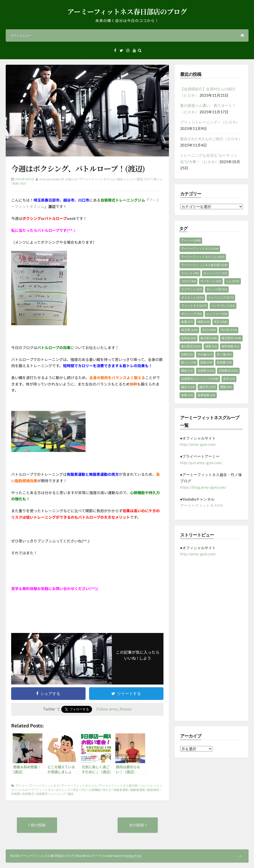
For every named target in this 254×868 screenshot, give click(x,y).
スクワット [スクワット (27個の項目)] (191, 289)
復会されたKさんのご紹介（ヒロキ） (211, 139)
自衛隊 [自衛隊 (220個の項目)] (206, 371)
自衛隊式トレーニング (51, 794)
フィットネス (45, 790)
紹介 (24, 183)
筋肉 (16, 183)
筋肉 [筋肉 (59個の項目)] (206, 362)
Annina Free (133, 856)
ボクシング (63, 790)
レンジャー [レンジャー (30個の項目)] (217, 314)
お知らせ (71, 179)
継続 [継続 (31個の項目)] (187, 371)
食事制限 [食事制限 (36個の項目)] (206, 395)
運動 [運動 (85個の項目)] (226, 387)
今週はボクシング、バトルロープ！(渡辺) (78, 168)
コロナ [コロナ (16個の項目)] (189, 281)
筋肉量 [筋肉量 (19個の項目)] (224, 362)
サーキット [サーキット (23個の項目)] (211, 281)
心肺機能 (95, 790)
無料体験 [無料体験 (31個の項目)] (230, 346)
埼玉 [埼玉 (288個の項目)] (221, 322)
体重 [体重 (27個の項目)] (187, 322)
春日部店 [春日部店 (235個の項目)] (191, 346)
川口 (84, 790)
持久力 (107, 790)
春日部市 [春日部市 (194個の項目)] (231, 338)
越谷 (71, 794)
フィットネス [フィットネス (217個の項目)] (194, 306)
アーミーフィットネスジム (97, 179)
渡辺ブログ (144, 179)
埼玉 (76, 790)
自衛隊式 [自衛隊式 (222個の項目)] (228, 371)
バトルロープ (25, 790)
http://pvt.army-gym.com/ (201, 463)
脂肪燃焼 (153, 790)
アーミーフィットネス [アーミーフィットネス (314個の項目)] (200, 249)
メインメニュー (127, 35)
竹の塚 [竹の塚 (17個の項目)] (205, 354)
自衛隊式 (28, 794)
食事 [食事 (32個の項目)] (187, 395)
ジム (143, 786)
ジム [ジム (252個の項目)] (233, 281)
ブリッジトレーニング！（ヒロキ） (210, 122)
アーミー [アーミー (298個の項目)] (191, 240)
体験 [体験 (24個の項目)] (203, 322)
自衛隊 (16, 794)
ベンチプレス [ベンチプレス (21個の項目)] (223, 306)
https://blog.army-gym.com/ (203, 487)
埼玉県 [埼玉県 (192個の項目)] (189, 330)
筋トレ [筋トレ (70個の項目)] (189, 362)
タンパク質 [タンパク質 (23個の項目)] (217, 289)
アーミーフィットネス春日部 (118, 786)
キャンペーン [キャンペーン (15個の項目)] (215, 273)
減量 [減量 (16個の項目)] (211, 346)
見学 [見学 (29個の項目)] (229, 379)
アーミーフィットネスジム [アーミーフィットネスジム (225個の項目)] (203, 257)
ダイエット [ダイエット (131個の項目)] (192, 297)
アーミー (22, 786)
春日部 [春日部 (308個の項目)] (209, 338)
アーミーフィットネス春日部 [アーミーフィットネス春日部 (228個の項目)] (204, 265)
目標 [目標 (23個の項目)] (187, 354)
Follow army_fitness (114, 709)
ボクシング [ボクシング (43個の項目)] (191, 314)
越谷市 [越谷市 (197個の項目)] (207, 387)
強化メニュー (126, 179)
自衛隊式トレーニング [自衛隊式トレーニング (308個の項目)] (200, 379)
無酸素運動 (138, 790)
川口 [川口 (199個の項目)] (209, 330)
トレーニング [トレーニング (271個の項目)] (221, 297)
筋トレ (158, 179)
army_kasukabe (49, 179)
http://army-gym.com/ (198, 444)
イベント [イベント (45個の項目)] (190, 273)
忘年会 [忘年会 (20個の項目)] (189, 338)
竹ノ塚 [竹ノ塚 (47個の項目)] (224, 354)
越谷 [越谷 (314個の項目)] (188, 387)
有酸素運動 (121, 790)
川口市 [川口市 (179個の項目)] (229, 330)
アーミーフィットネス (44, 786)
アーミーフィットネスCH (201, 505)
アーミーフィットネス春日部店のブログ (127, 11)
